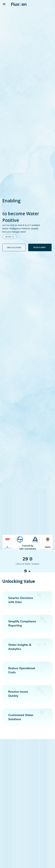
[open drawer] (4, 4)
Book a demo (40, 247)
